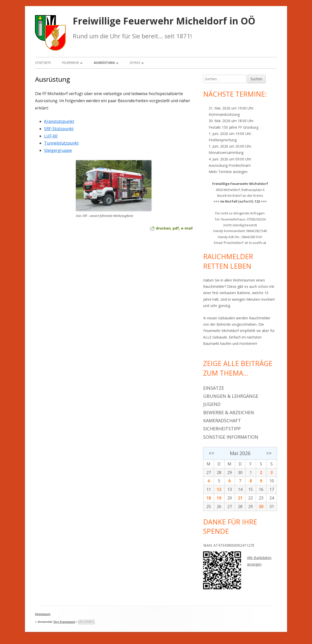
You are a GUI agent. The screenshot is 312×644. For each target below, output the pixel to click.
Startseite (43, 63)
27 (209, 472)
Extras (135, 63)
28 (219, 472)
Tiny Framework (64, 622)
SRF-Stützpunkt (59, 129)
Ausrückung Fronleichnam (230, 165)
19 (219, 498)
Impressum (43, 614)
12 (219, 489)
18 (209, 498)
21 (240, 498)
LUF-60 (51, 136)
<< (211, 453)
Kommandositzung (224, 114)
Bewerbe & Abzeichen (229, 412)
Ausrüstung (104, 63)
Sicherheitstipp (222, 429)
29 (230, 472)
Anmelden (86, 622)
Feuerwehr (70, 63)
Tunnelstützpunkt (61, 143)
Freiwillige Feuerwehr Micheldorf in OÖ (164, 21)
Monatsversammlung (226, 152)
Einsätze (214, 388)
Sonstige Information (231, 437)
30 (240, 472)
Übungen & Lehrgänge (231, 396)
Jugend (212, 404)
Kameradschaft (222, 421)
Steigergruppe (58, 150)
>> (269, 453)
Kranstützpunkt (59, 121)
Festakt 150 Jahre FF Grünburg (233, 127)
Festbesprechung (223, 140)
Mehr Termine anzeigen (228, 172)
